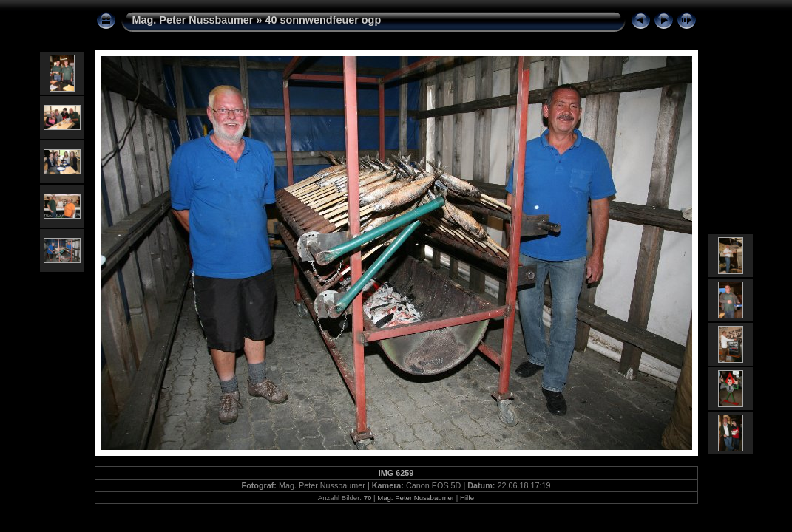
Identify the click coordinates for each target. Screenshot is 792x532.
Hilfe (467, 498)
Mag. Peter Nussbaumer (193, 20)
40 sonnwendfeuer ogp (323, 20)
